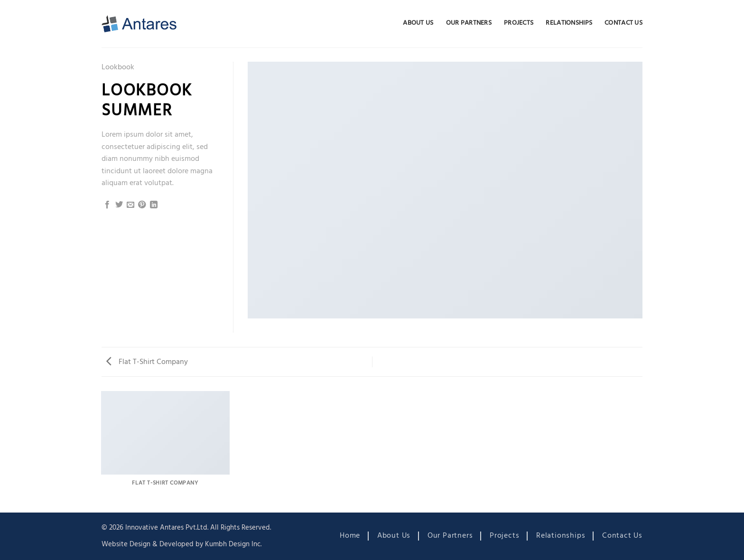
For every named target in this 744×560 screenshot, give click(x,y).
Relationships (569, 23)
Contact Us (623, 23)
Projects (519, 23)
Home (350, 536)
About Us (418, 23)
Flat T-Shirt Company (147, 362)
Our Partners (469, 23)
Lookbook (118, 67)
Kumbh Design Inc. (233, 544)
